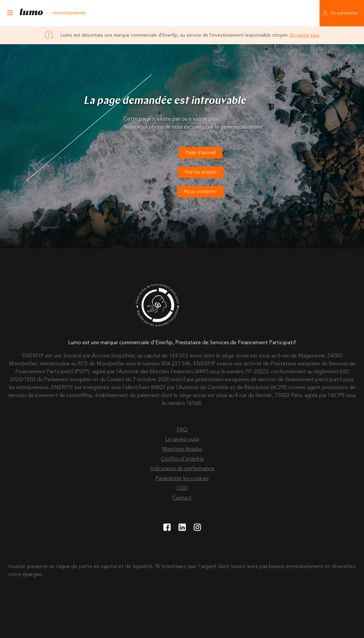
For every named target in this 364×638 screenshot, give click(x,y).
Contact (182, 498)
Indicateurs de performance (182, 469)
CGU (182, 488)
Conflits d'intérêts (182, 459)
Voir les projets (201, 172)
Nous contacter (200, 192)
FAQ (182, 430)
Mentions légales (182, 449)
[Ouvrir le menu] (10, 13)
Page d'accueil (200, 153)
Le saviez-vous (182, 440)
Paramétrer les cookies (182, 479)
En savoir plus (305, 35)
